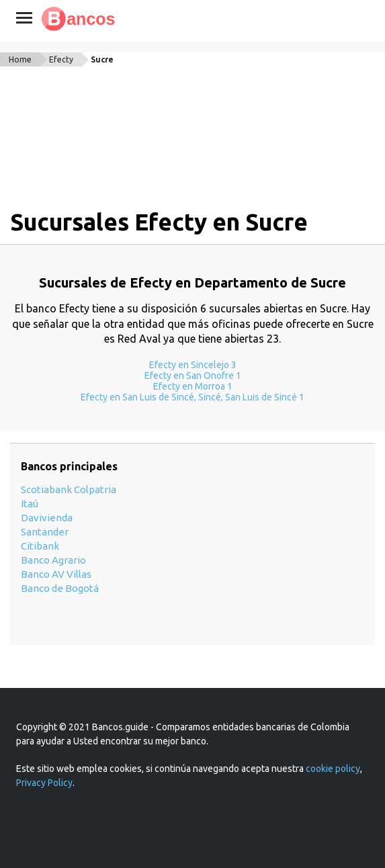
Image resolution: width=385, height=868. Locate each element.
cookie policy (333, 769)
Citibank (40, 546)
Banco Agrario (53, 560)
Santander (45, 532)
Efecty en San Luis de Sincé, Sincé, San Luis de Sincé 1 (192, 397)
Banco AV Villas (56, 574)
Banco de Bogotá (60, 588)
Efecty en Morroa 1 (193, 386)
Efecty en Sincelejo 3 (193, 365)
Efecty (61, 59)
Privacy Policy (44, 783)
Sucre (102, 59)
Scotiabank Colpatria (69, 489)
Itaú (30, 504)
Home (20, 59)
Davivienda (47, 518)
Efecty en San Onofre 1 (193, 376)
